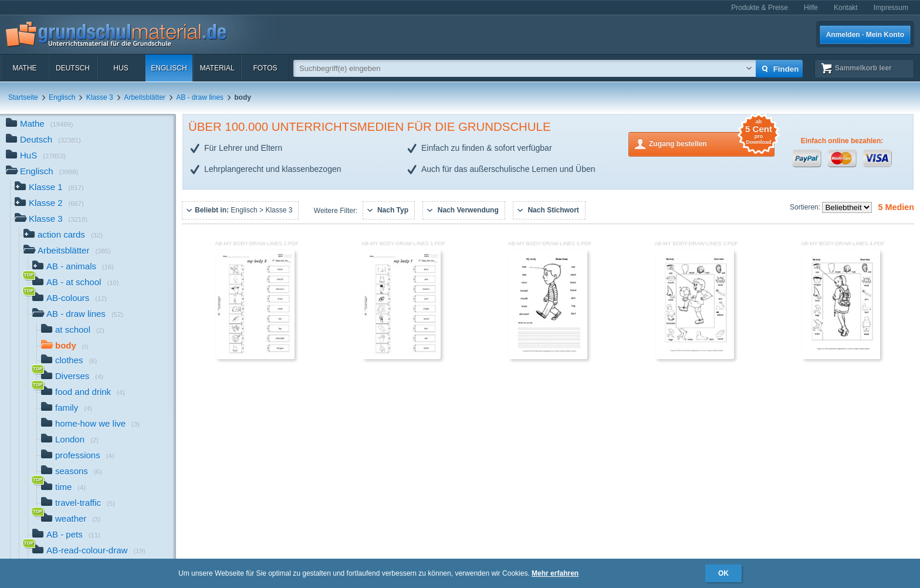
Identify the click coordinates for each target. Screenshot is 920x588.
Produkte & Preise (760, 8)
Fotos (265, 68)
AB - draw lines (200, 97)
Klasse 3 (100, 97)
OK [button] (723, 573)
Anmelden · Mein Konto (865, 35)
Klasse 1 (49, 188)
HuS (121, 68)
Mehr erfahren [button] (555, 573)
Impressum (891, 8)
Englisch (169, 68)
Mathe (24, 68)
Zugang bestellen (712, 143)
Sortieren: (806, 207)
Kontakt (846, 8)
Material (217, 68)
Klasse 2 (49, 204)
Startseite (23, 97)
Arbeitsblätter (145, 97)
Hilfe (811, 8)
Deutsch (73, 68)
